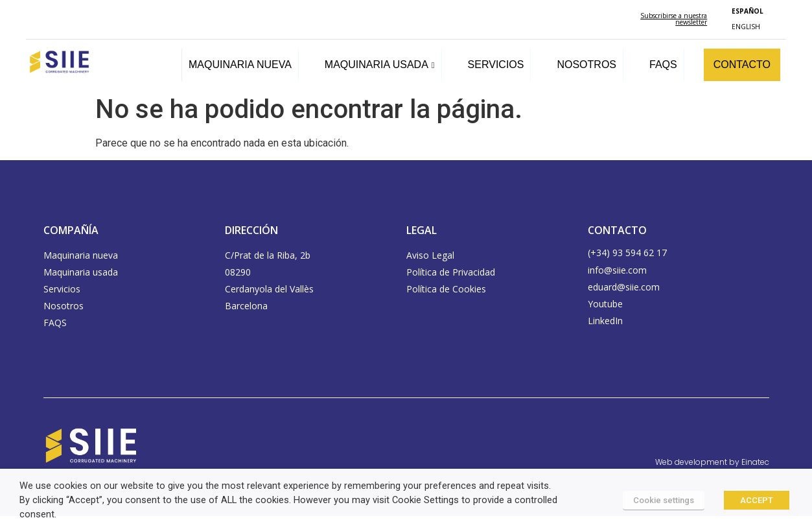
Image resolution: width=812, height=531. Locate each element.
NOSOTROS (586, 65)
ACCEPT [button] (757, 500)
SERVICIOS (496, 65)
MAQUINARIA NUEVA (240, 65)
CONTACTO (742, 65)
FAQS (663, 65)
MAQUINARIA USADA (380, 65)
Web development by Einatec (712, 462)
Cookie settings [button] (664, 500)
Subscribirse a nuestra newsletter (674, 19)
